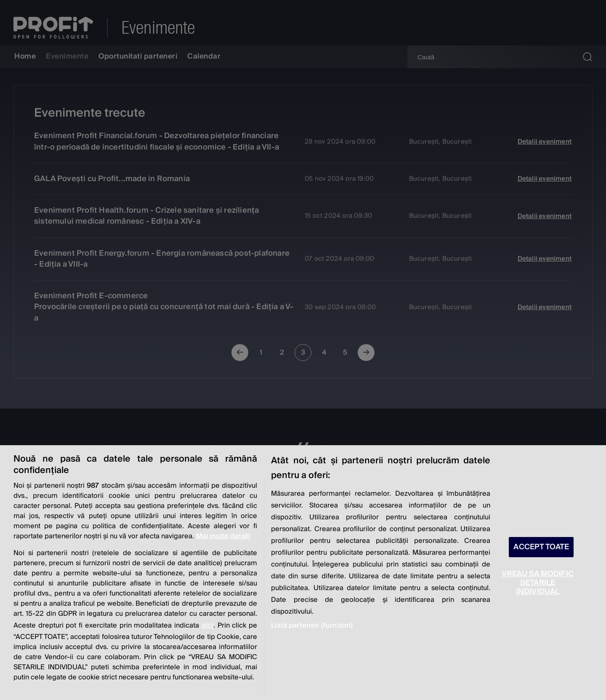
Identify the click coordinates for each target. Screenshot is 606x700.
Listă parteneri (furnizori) (312, 625)
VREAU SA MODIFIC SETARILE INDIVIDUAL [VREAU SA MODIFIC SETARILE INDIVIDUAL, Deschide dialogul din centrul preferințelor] (538, 583)
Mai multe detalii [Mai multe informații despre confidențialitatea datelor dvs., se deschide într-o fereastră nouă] (223, 536)
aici (207, 625)
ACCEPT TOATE (541, 547)
